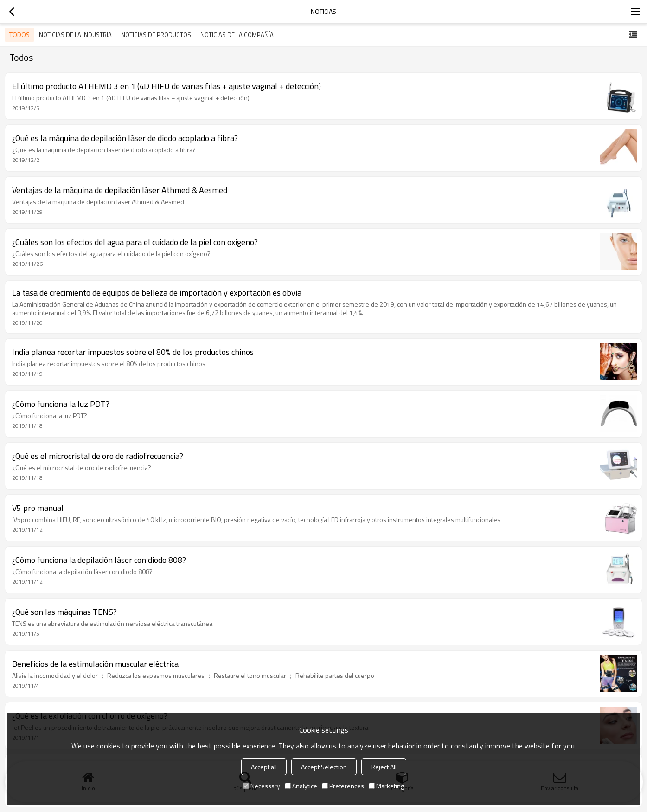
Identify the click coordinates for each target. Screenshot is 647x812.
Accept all (264, 767)
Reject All (384, 767)
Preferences (343, 786)
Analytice (301, 786)
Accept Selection (324, 767)
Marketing (386, 786)
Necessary (262, 786)
